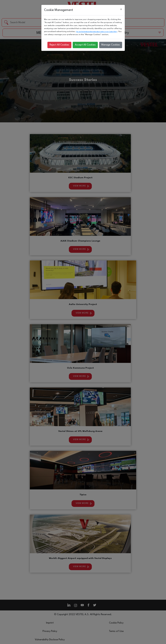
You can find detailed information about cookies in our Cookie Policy (97, 32)
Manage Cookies (111, 45)
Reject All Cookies (59, 45)
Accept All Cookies (85, 45)
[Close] (121, 10)
